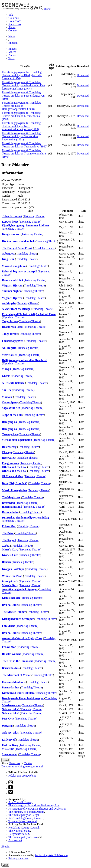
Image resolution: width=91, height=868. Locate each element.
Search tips (15, 24)
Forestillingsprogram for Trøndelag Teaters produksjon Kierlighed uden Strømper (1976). (22, 75)
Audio (12, 55)
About (12, 27)
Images (12, 49)
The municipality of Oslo (23, 837)
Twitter (28, 763)
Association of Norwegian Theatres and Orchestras (37, 809)
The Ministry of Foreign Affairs (26, 812)
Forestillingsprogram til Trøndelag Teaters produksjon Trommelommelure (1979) (24, 154)
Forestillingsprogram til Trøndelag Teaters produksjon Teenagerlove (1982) (25, 145)
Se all (6, 760)
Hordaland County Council (24, 828)
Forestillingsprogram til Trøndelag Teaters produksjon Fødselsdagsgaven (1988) (23, 96)
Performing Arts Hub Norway (52, 855)
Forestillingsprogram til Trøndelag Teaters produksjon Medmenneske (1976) (21, 116)
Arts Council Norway (20, 802)
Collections (15, 21)
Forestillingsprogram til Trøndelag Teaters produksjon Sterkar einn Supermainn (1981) (21, 136)
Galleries (14, 18)
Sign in (5, 846)
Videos (12, 52)
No (12, 36)
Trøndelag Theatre (34, 216)
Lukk (5, 865)
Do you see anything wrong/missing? (22, 766)
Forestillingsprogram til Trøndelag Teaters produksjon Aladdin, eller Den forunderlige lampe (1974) (23, 85)
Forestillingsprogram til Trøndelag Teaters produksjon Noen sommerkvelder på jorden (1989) (21, 126)
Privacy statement (18, 858)
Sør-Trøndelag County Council (26, 818)
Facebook (15, 763)
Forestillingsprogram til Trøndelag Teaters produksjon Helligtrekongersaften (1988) (21, 106)
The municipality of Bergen (24, 815)
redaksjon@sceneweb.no (22, 776)
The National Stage (19, 831)
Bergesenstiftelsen (19, 834)
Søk (11, 15)
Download (83, 75)
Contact (13, 30)
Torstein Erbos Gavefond (23, 821)
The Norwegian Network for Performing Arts (34, 805)
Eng (13, 43)
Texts (11, 58)
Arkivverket (15, 840)
